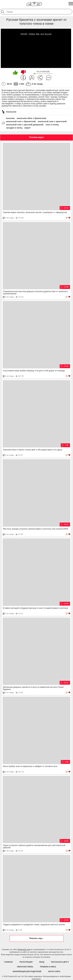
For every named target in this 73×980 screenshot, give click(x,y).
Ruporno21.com (24, 949)
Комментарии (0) (49, 78)
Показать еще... (36, 938)
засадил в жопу (14, 128)
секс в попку (52, 125)
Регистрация (26, 962)
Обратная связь (25, 967)
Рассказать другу (60, 962)
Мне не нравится (23, 72)
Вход (42, 962)
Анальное (11, 112)
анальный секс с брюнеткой (21, 121)
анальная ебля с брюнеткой (31, 118)
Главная (8, 962)
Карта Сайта (54, 971)
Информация (23, 78)
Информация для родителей (27, 971)
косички (10, 118)
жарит (27, 128)
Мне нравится (15, 72)
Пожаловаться (32, 78)
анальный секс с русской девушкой (25, 125)
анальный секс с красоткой (52, 121)
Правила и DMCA (48, 967)
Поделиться (40, 78)
